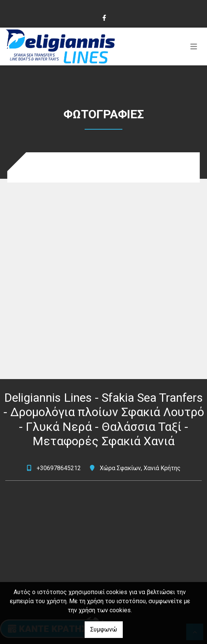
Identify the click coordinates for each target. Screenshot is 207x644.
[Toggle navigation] (194, 46)
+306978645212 (59, 468)
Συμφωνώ (104, 629)
